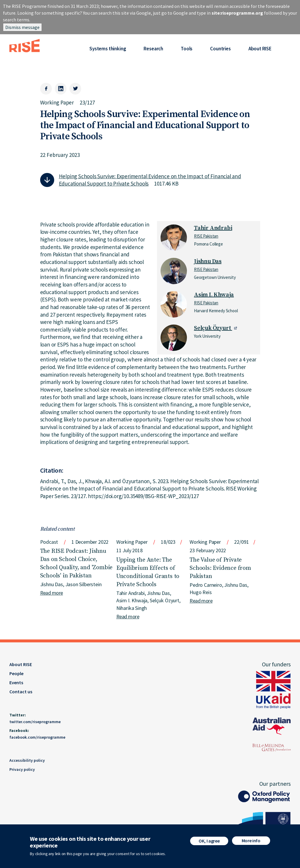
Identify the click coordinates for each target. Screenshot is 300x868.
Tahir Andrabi (213, 228)
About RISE (260, 49)
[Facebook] (46, 89)
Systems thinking (108, 49)
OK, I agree (209, 843)
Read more (52, 593)
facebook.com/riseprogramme (37, 737)
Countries (220, 49)
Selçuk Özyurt (213, 328)
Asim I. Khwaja (214, 295)
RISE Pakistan (206, 236)
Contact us (21, 692)
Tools (187, 49)
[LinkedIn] (61, 89)
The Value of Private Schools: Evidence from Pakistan (220, 568)
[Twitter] (75, 89)
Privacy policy (22, 769)
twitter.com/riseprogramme (35, 722)
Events (16, 682)
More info (251, 843)
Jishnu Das (208, 261)
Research (153, 49)
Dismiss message (22, 27)
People (16, 673)
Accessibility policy (27, 760)
